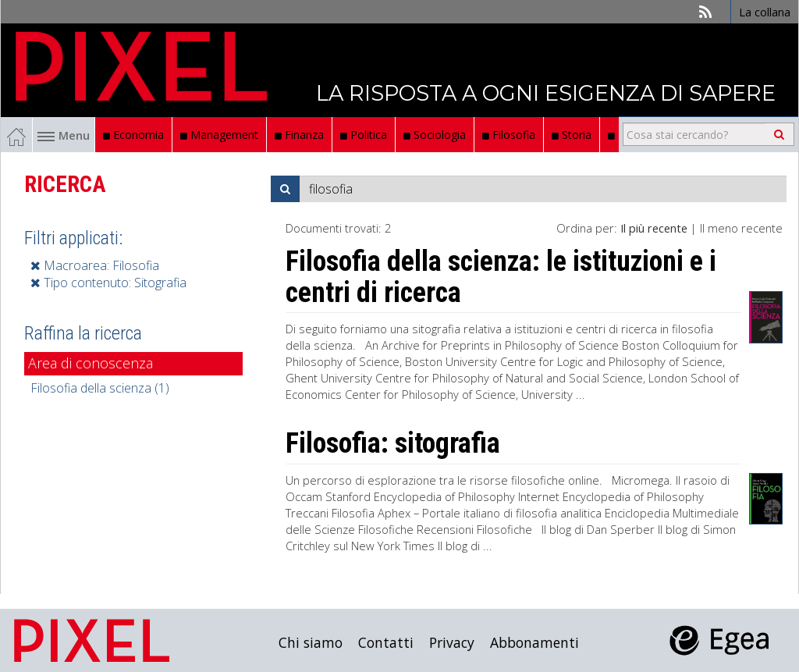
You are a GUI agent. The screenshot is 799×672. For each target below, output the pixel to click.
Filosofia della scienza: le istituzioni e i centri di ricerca (501, 277)
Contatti (386, 642)
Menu (64, 135)
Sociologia (435, 135)
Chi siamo (311, 642)
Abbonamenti (534, 642)
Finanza (299, 135)
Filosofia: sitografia (393, 443)
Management (219, 135)
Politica (364, 135)
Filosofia (509, 135)
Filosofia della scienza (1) (100, 388)
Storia (572, 135)
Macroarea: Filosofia (95, 265)
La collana (765, 12)
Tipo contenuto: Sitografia (108, 283)
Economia (133, 135)
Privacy (452, 642)
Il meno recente (741, 228)
